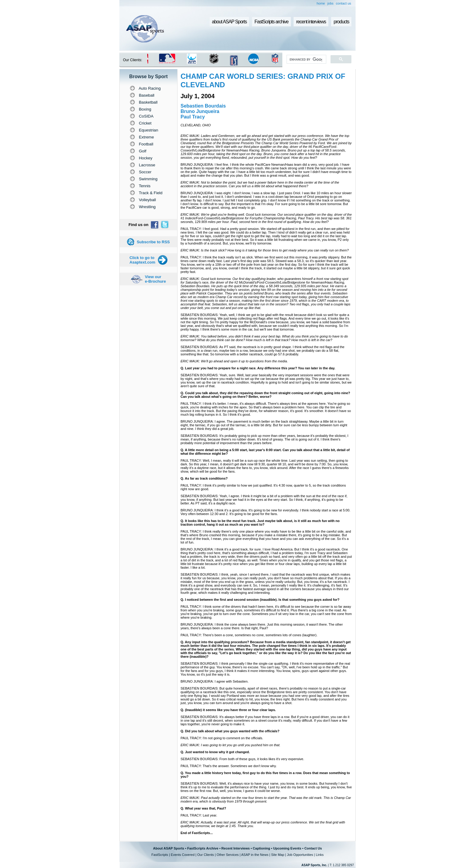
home (321, 3)
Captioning (261, 848)
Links (320, 855)
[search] (306, 59)
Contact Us (313, 848)
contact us (344, 3)
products (341, 22)
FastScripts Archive (203, 848)
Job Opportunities (300, 855)
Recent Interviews (236, 848)
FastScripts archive (271, 22)
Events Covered (183, 855)
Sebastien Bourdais (203, 106)
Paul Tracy (193, 117)
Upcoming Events (287, 848)
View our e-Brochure (155, 279)
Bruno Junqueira (200, 111)
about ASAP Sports (229, 22)
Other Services (228, 855)
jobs (331, 3)
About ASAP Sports (169, 848)
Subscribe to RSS (153, 242)
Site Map (278, 855)
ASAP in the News (255, 855)
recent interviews (311, 22)
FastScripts (160, 855)
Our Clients (206, 855)
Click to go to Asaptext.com (142, 260)
